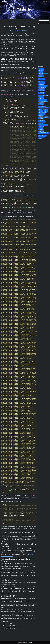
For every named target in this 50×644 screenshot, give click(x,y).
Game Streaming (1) (43, 100)
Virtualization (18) (42, 135)
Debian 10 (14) (42, 78)
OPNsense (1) (42, 120)
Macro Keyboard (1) (43, 112)
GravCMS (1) (41, 103)
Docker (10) (41, 84)
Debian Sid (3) (42, 83)
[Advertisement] (24, 22)
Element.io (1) (42, 92)
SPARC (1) (41, 128)
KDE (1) (40, 109)
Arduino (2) (41, 70)
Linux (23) (41, 111)
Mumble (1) (41, 116)
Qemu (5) (41, 123)
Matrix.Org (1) (42, 114)
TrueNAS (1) (41, 131)
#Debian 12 (13, 30)
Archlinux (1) (41, 69)
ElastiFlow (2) (41, 91)
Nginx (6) (46, 117)
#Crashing (25, 30)
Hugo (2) (47, 108)
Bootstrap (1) (41, 74)
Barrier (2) (41, 72)
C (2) (46, 74)
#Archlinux (18, 30)
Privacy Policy (39, 2)
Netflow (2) (41, 117)
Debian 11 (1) (42, 80)
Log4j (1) (46, 111)
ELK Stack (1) (41, 94)
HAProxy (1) (41, 108)
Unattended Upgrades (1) (43, 133)
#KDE (22, 30)
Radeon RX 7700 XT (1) (43, 125)
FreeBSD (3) (41, 97)
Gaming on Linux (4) (43, 102)
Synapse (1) (41, 130)
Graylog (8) (41, 105)
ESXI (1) (46, 95)
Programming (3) (42, 122)
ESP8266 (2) (41, 95)
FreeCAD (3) (41, 98)
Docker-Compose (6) (43, 86)
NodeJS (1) (41, 119)
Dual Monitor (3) (42, 88)
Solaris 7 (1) (41, 126)
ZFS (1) (40, 138)
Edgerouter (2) (42, 89)
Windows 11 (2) (42, 137)
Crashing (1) (41, 77)
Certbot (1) (41, 75)
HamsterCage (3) (42, 106)
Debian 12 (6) (42, 81)
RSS (45, 2)
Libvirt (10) (45, 109)
